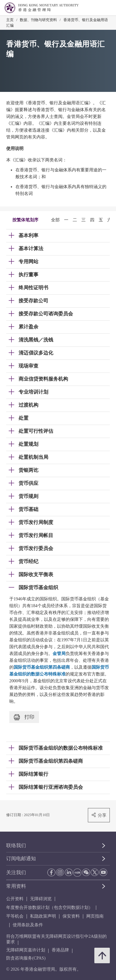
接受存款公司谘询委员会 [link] (46, 314)
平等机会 (15, 916)
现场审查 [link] (28, 366)
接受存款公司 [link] (33, 301)
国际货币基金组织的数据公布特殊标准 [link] (61, 748)
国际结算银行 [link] (33, 774)
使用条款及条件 (28, 925)
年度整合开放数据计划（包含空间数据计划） (49, 908)
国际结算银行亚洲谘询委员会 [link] (51, 787)
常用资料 (16, 886)
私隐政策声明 (43, 916)
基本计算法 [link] (31, 248)
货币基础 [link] (28, 509)
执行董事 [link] (28, 275)
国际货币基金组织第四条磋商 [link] (51, 761)
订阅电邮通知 (21, 858)
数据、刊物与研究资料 (38, 20)
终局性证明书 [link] (33, 288)
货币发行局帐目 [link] (36, 535)
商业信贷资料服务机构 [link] (43, 379)
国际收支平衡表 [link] (36, 574)
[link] (96, 8)
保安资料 (71, 916)
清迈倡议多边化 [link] (36, 353)
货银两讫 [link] (28, 470)
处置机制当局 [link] (33, 457)
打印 (24, 717)
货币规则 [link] (28, 496)
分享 (99, 815)
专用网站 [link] (28, 262)
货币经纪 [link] (28, 561)
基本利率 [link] (28, 235)
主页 (10, 20)
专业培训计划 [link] (33, 392)
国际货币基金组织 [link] (38, 587)
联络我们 (16, 845)
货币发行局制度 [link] (36, 522)
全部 (55, 220)
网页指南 (95, 916)
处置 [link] (24, 418)
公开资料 (15, 899)
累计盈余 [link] (28, 327)
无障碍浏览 (41, 899)
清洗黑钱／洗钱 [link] (36, 340)
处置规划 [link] (28, 444)
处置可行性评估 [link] (36, 431)
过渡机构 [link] (28, 405)
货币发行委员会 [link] (36, 548)
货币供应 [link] (28, 483)
